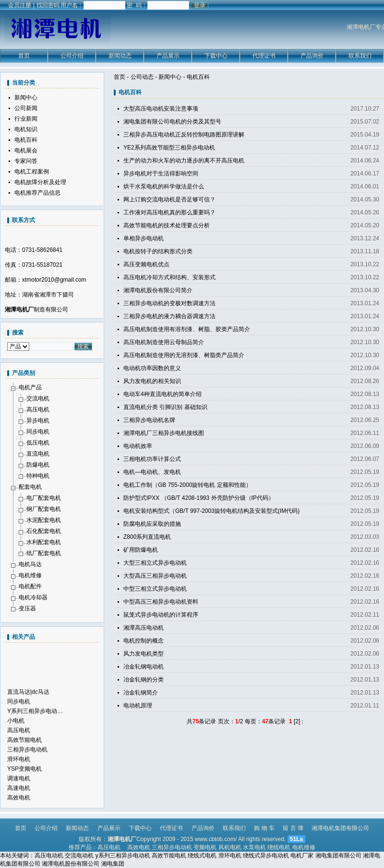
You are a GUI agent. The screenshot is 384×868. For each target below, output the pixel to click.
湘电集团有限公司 (338, 856)
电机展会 (26, 150)
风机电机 (230, 847)
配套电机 (30, 487)
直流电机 (38, 454)
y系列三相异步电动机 (123, 856)
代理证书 (264, 56)
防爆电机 (38, 465)
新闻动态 (120, 56)
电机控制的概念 (144, 641)
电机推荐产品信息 (37, 193)
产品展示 (168, 56)
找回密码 (48, 5)
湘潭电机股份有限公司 (71, 864)
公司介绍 (72, 56)
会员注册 (20, 5)
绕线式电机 (202, 856)
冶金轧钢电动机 (144, 667)
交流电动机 (79, 856)
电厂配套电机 (44, 498)
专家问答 (26, 161)
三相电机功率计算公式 (152, 459)
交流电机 (38, 398)
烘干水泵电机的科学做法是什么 (164, 186)
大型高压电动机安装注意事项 (161, 109)
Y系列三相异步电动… (35, 725)
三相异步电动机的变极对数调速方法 (169, 303)
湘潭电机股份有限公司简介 (158, 290)
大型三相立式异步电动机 (155, 563)
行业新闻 (26, 119)
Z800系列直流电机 (147, 537)
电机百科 (198, 77)
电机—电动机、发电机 (152, 472)
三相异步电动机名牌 (149, 420)
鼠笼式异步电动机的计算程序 (161, 615)
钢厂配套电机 (44, 509)
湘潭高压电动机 (144, 628)
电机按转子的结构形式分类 (158, 251)
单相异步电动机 (144, 238)
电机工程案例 (32, 172)
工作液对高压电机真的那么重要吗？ (169, 212)
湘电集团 (113, 864)
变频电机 (205, 847)
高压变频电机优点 (146, 264)
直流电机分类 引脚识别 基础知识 (165, 407)
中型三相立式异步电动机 (155, 589)
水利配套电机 (44, 542)
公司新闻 (26, 108)
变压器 (27, 608)
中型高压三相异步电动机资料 (161, 602)
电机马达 (30, 564)
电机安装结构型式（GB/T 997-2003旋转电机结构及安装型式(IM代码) (211, 511)
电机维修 (30, 575)
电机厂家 (302, 856)
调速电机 (19, 792)
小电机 (16, 734)
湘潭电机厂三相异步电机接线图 (164, 433)
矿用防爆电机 (141, 550)
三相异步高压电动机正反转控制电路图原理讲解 (184, 135)
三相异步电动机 (27, 763)
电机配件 (30, 586)
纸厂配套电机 (44, 553)
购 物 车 (264, 828)
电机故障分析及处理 (40, 182)
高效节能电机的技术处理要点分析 (167, 225)
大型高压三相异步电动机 (155, 576)
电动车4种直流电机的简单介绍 (162, 394)
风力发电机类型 (144, 654)
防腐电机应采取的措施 (152, 524)
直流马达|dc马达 (28, 706)
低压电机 (38, 443)
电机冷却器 (33, 597)
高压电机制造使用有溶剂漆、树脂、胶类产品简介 (187, 329)
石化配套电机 (44, 531)
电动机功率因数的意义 (152, 368)
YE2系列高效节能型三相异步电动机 (169, 148)
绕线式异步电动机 (266, 856)
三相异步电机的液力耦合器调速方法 (169, 316)
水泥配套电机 (44, 520)
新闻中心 (170, 77)
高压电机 (38, 409)
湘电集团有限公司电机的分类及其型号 (172, 122)
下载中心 (216, 56)
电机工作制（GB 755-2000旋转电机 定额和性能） (187, 485)
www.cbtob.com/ (216, 839)
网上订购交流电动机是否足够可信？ (169, 199)
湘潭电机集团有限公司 (340, 828)
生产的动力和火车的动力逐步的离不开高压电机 (184, 161)
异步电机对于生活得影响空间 (161, 174)
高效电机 (139, 847)
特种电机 (38, 476)
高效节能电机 (24, 754)
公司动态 (142, 77)
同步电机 (38, 432)
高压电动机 (49, 856)
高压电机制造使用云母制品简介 (164, 342)
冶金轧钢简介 (141, 693)
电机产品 (30, 387)
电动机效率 (138, 446)
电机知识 (26, 129)
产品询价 (312, 56)
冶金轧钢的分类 (144, 680)
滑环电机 (19, 773)
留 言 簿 (293, 828)
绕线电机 (279, 847)
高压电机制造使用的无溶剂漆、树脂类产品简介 (184, 355)
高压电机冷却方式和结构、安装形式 (169, 277)
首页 (24, 56)
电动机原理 (138, 706)
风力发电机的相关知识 (152, 381)
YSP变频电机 (24, 782)
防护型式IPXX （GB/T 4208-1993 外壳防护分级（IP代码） (199, 498)
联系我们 (360, 56)
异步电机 (38, 421)
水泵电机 (254, 847)
